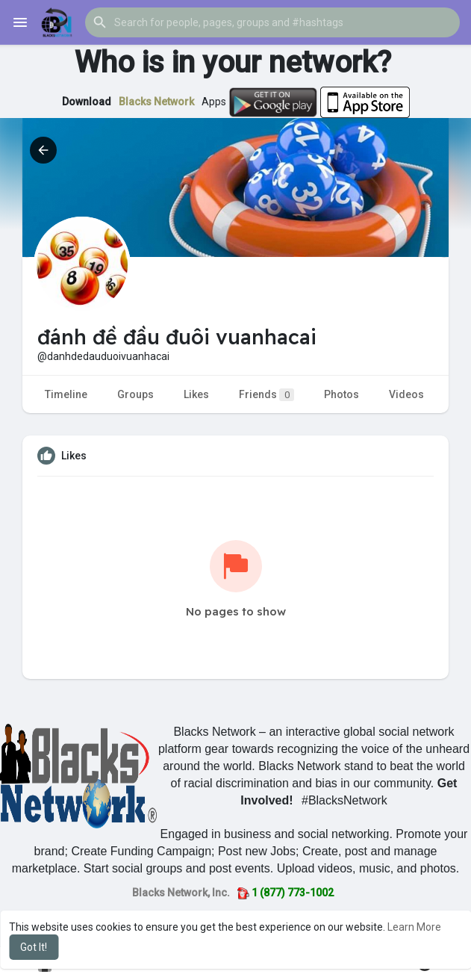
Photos (341, 394)
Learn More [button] (414, 927)
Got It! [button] (34, 947)
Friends (266, 395)
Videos (406, 394)
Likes (196, 394)
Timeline (66, 394)
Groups (135, 394)
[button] (272, 22)
